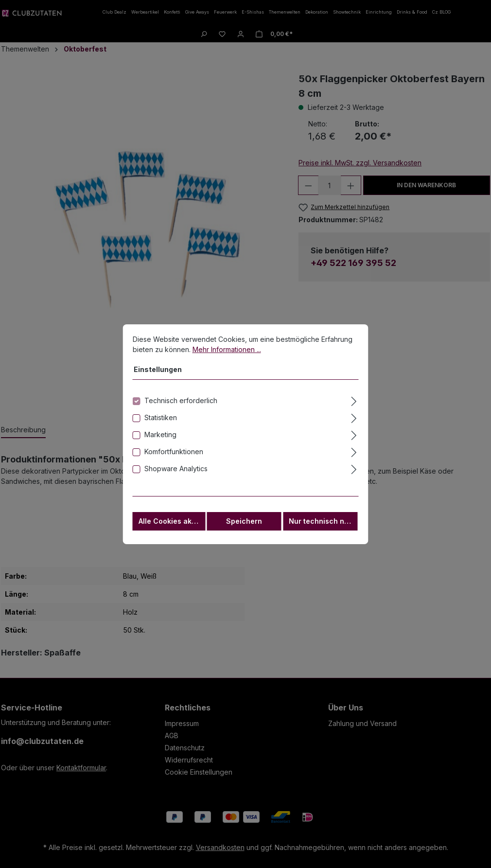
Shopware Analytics (176, 474)
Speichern (244, 527)
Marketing (160, 440)
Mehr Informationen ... (227, 355)
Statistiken (161, 423)
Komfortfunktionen (174, 457)
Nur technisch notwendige (323, 527)
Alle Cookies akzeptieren (172, 527)
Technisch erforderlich (181, 406)
